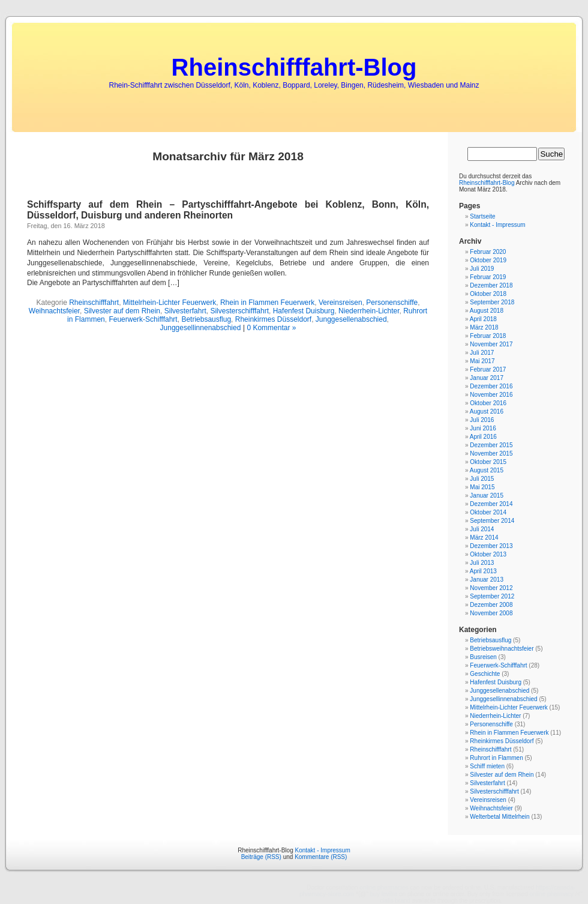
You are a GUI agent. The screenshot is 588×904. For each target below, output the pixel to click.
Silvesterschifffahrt (239, 311)
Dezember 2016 (491, 386)
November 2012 (491, 588)
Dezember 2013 (491, 546)
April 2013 (483, 571)
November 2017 (491, 344)
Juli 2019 (482, 269)
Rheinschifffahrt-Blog (294, 67)
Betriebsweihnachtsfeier (502, 649)
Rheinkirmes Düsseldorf (273, 319)
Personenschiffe (392, 303)
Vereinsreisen (340, 303)
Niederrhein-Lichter (369, 311)
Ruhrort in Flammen (496, 758)
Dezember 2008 (491, 605)
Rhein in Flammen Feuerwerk (267, 303)
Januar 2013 (487, 580)
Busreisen (483, 657)
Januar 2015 (487, 496)
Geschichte (485, 674)
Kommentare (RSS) (321, 857)
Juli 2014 (482, 529)
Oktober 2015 (488, 462)
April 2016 (483, 437)
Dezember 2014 (491, 504)
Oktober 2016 (488, 403)
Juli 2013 (482, 563)
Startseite (482, 216)
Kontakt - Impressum (497, 225)
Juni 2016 (483, 428)
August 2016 (487, 411)
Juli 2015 (482, 479)
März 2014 (484, 538)
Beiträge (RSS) (261, 857)
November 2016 (491, 395)
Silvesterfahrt (185, 311)
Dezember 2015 (491, 445)
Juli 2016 (482, 420)
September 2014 (492, 521)
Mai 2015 (482, 487)
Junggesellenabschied (351, 319)
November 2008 (491, 613)
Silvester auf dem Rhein (122, 311)
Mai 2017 (482, 361)
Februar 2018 (488, 336)
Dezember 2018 (491, 285)
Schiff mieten (487, 766)
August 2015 (487, 470)
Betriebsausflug (206, 319)
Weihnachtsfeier (54, 311)
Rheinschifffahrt (94, 303)
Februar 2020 (488, 252)
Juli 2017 (482, 353)
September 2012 (492, 596)
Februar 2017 (488, 369)
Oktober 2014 (488, 512)
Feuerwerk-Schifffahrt (143, 319)
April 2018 (483, 319)
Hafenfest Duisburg (304, 311)
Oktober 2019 (488, 260)
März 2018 (484, 327)
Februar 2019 (488, 277)
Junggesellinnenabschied (201, 328)
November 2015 (491, 454)
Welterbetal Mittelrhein (499, 817)
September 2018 (492, 302)
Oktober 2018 (488, 294)
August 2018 (487, 311)
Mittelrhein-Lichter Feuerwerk (169, 303)
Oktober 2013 (488, 554)
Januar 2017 (487, 378)
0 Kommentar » (271, 328)
